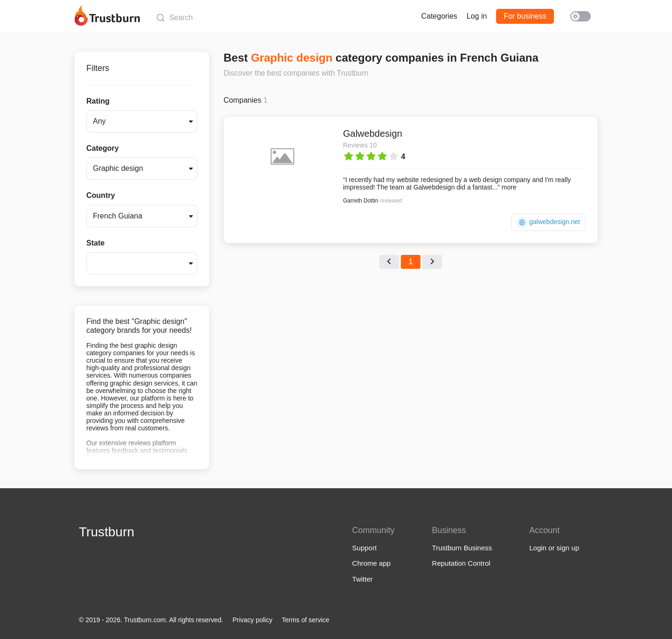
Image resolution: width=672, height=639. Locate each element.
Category (102, 148)
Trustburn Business (462, 548)
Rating (98, 101)
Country (101, 195)
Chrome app (372, 563)
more (509, 187)
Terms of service (306, 620)
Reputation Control (461, 563)
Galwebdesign (373, 133)
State (95, 243)
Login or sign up (554, 548)
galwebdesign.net (548, 222)
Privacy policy (252, 620)
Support (365, 548)
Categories (439, 16)
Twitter (363, 579)
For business (525, 16)
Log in (477, 16)
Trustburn (107, 532)
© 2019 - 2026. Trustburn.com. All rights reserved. (151, 620)
